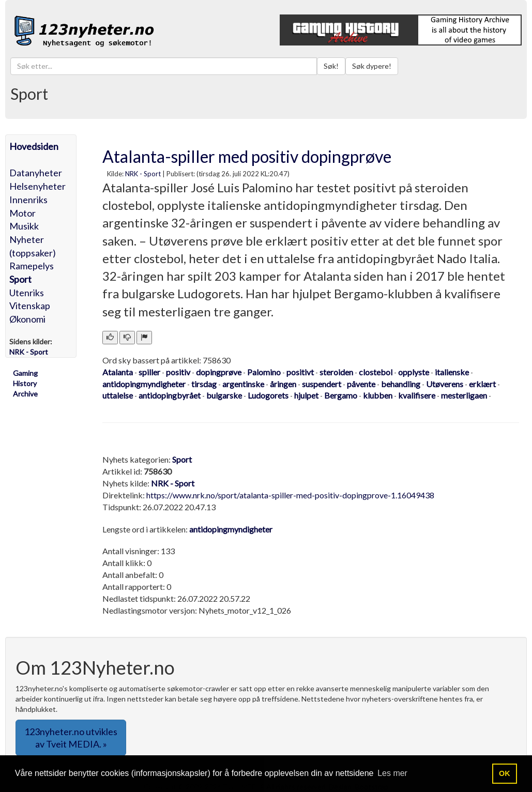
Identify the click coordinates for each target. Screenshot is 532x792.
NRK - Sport (143, 174)
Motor (22, 213)
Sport (20, 279)
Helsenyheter (37, 186)
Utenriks (27, 293)
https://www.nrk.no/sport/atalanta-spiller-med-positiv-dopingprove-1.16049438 (290, 495)
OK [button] (505, 773)
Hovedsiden (34, 146)
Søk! (331, 66)
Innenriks (28, 200)
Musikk (24, 226)
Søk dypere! (372, 66)
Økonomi (27, 319)
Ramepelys (32, 266)
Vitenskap (30, 306)
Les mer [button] (392, 773)
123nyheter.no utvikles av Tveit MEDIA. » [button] (71, 738)
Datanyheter (36, 173)
